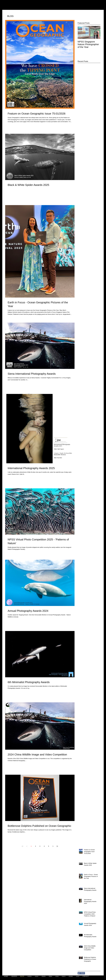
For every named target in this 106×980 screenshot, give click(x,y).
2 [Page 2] (35, 846)
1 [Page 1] (31, 846)
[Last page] (57, 846)
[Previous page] (27, 846)
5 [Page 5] (48, 846)
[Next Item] (97, 32)
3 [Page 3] (40, 846)
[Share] (81, 973)
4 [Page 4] (44, 846)
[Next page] (53, 846)
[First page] (22, 846)
